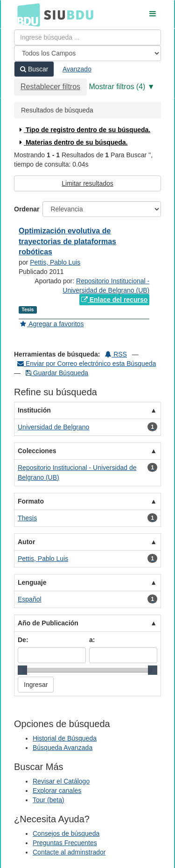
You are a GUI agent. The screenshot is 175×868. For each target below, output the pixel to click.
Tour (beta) (49, 800)
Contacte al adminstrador (69, 852)
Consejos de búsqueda (66, 833)
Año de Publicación (48, 623)
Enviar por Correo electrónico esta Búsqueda (87, 364)
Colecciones (37, 451)
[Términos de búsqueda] (87, 37)
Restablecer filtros (50, 87)
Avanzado (77, 69)
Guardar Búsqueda (57, 373)
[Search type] (87, 53)
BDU (26, 14)
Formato (31, 501)
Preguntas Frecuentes (65, 843)
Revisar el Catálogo (61, 781)
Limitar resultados (87, 183)
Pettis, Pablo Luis (55, 262)
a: (92, 640)
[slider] (22, 670)
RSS (116, 354)
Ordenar (27, 209)
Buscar (34, 69)
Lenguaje (32, 582)
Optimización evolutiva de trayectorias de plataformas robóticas (67, 241)
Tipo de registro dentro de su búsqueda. (84, 130)
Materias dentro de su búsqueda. (73, 142)
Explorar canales (57, 791)
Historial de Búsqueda (65, 738)
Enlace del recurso (114, 300)
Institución (34, 410)
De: (23, 640)
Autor (26, 542)
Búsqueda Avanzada (63, 748)
